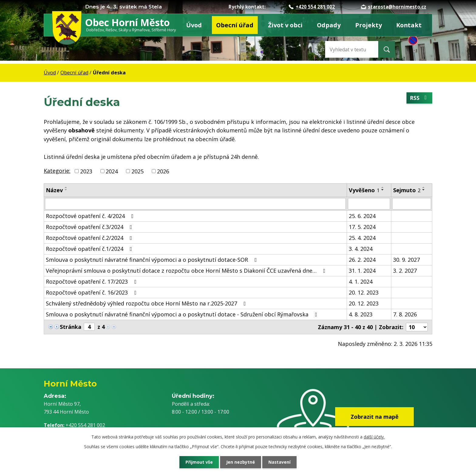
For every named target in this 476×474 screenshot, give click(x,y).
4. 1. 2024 (361, 281)
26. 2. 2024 (362, 260)
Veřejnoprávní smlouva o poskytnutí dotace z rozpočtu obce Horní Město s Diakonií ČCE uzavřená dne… (187, 271)
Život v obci (285, 25)
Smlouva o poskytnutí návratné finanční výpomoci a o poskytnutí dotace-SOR (153, 260)
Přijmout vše (199, 462)
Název (54, 190)
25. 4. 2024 (362, 238)
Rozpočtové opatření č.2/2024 (90, 238)
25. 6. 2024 (362, 216)
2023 (86, 171)
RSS (420, 98)
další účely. (374, 437)
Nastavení (280, 462)
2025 (138, 171)
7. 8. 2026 (405, 314)
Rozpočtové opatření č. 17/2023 (92, 281)
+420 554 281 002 (312, 7)
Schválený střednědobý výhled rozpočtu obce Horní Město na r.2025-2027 (147, 303)
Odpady (329, 25)
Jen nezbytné (241, 462)
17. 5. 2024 (362, 227)
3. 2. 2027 (405, 271)
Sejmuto (407, 190)
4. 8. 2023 (361, 314)
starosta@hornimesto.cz (394, 7)
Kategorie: (57, 171)
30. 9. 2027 (406, 260)
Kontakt (409, 25)
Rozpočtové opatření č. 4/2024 (91, 216)
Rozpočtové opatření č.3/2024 (90, 227)
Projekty (369, 25)
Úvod (194, 25)
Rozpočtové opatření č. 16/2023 (92, 292)
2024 (112, 171)
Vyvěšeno (364, 190)
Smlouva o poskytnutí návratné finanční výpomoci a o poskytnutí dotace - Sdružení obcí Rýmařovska (183, 314)
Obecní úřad (235, 25)
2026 (163, 171)
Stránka (71, 327)
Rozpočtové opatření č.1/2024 (90, 249)
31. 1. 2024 (362, 271)
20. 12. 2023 (364, 292)
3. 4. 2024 (361, 249)
